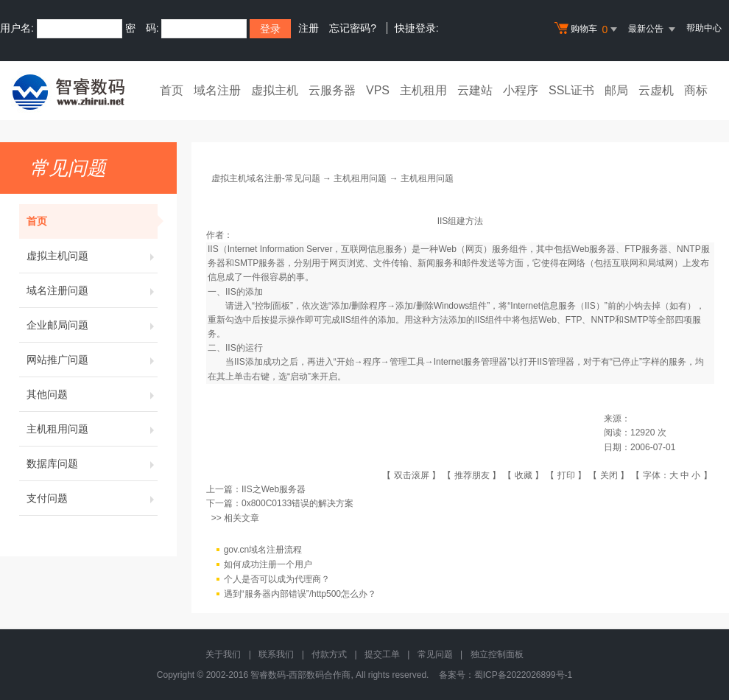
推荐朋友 (472, 475)
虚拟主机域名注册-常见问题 (266, 178)
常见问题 (435, 654)
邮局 (616, 90)
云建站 (475, 90)
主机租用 (423, 90)
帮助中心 (704, 28)
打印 (566, 475)
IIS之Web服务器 (274, 489)
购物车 (588, 29)
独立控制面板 (497, 654)
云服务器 (332, 90)
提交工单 (382, 654)
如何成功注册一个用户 (268, 564)
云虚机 (656, 90)
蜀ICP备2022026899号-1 (523, 675)
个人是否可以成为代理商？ (277, 579)
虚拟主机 (275, 90)
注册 (309, 28)
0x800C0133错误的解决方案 (297, 503)
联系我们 (276, 654)
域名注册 (217, 90)
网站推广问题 (92, 360)
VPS (378, 90)
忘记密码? (353, 28)
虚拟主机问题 (92, 256)
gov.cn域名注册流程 (263, 550)
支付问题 (92, 498)
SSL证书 (571, 90)
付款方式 (329, 654)
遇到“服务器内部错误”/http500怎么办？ (300, 594)
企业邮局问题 (92, 325)
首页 (172, 90)
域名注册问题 (92, 290)
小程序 (521, 90)
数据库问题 (92, 463)
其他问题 (92, 394)
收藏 (524, 475)
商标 (696, 90)
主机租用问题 (92, 429)
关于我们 (223, 654)
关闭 (609, 475)
